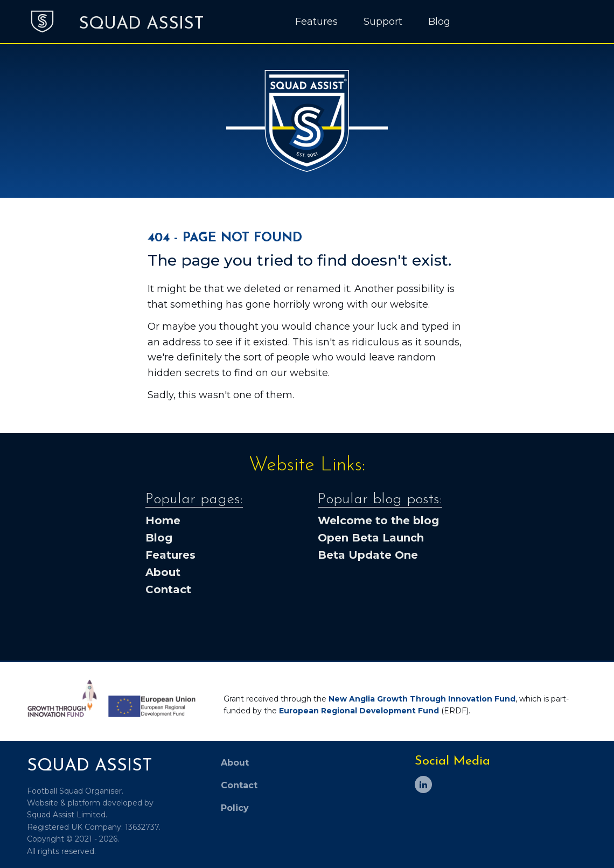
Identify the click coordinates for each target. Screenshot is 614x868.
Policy (235, 808)
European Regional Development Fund (359, 711)
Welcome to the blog (378, 520)
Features (316, 22)
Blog (439, 22)
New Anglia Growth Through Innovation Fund (422, 699)
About (163, 572)
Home (163, 520)
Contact (168, 589)
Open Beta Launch (371, 538)
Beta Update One (368, 555)
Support (383, 22)
